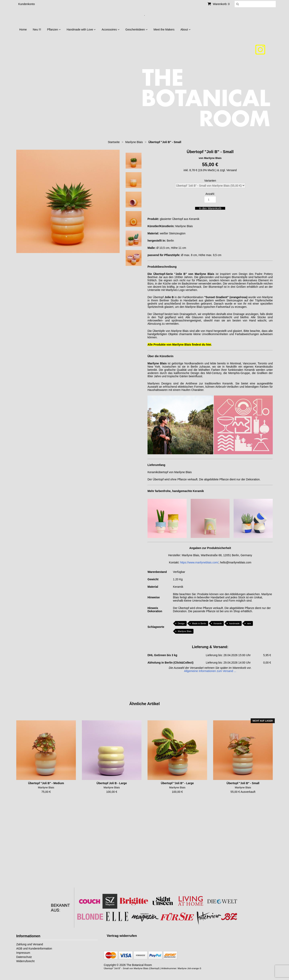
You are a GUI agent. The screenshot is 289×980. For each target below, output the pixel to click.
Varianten (210, 181)
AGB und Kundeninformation (34, 948)
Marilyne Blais (185, 631)
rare (249, 623)
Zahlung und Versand (30, 944)
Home (23, 29)
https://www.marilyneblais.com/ (199, 562)
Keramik (218, 623)
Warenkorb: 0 (219, 4)
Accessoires (110, 29)
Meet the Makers (164, 29)
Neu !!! (37, 29)
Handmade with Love (81, 29)
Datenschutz (24, 957)
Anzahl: (210, 194)
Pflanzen (54, 29)
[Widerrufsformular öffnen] (122, 936)
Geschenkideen (136, 29)
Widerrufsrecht (25, 961)
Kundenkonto (27, 4)
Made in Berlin (199, 623)
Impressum (23, 953)
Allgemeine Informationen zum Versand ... (210, 671)
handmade (234, 623)
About (185, 29)
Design (181, 623)
